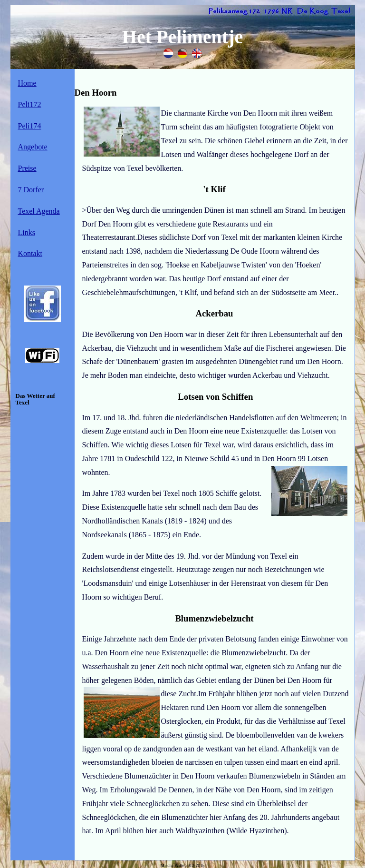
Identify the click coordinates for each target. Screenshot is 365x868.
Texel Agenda (39, 211)
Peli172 (30, 104)
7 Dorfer (31, 190)
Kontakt (30, 253)
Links (27, 232)
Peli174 (30, 126)
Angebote (33, 147)
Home (27, 83)
